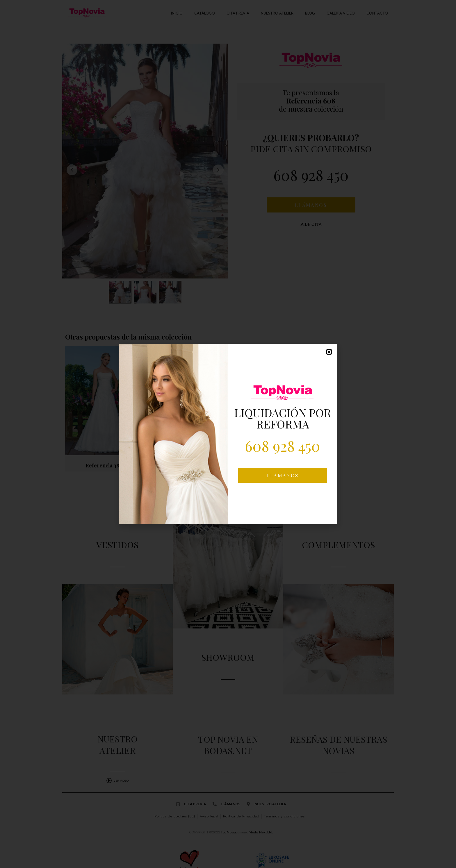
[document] (228, 434)
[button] (329, 352)
